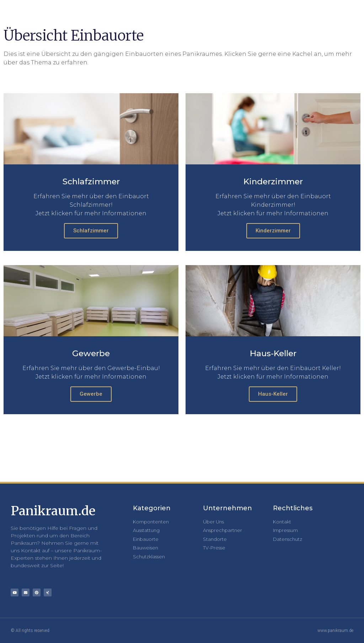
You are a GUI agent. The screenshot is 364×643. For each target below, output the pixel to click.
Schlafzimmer (91, 231)
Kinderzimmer (273, 231)
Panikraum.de (53, 511)
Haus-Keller (273, 394)
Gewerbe (91, 394)
